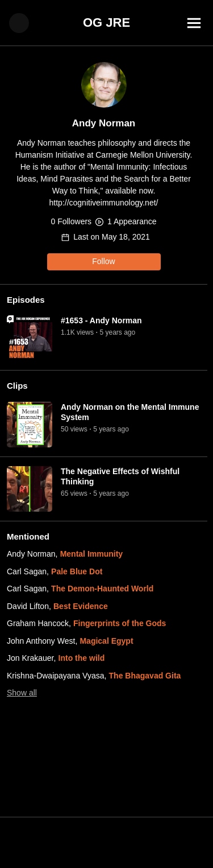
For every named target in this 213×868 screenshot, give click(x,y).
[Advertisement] (106, 842)
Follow (103, 261)
